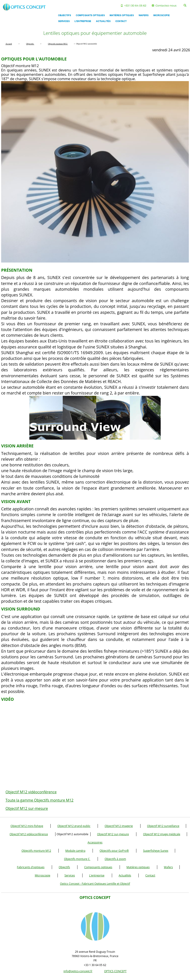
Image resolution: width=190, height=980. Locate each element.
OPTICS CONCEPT (115, 971)
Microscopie (43, 875)
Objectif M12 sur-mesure (27, 808)
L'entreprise (97, 875)
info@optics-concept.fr (78, 971)
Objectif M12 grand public (74, 826)
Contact (150, 875)
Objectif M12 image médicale (162, 834)
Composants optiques (98, 867)
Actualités (125, 875)
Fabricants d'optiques (31, 867)
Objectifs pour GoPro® (114, 851)
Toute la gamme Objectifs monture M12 (39, 800)
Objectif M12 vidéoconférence (31, 792)
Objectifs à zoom (115, 859)
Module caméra (75, 851)
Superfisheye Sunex (156, 851)
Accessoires (95, 842)
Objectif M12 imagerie (119, 826)
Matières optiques (138, 867)
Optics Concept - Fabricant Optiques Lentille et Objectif (95, 884)
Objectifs (64, 867)
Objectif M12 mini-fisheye (27, 826)
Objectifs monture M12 (36, 851)
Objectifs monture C (77, 859)
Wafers (168, 867)
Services (70, 875)
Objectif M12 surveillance (163, 826)
